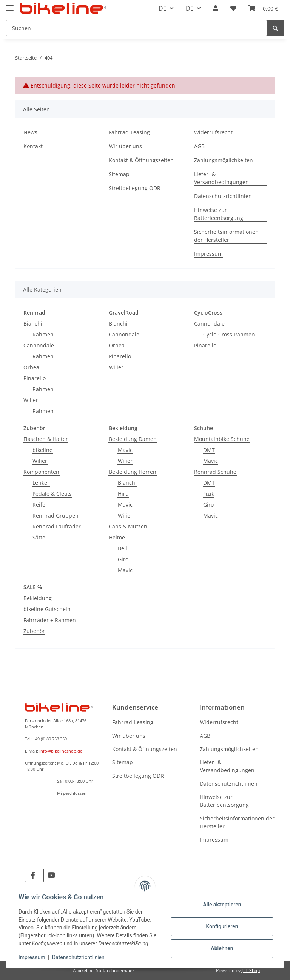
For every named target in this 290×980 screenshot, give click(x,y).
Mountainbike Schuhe (222, 439)
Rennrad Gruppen (56, 515)
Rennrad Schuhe (215, 472)
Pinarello (35, 378)
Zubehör (34, 631)
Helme (117, 537)
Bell (123, 548)
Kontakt (33, 146)
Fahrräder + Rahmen (50, 620)
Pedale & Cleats (52, 494)
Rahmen (43, 334)
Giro (123, 559)
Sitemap (119, 174)
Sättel (40, 537)
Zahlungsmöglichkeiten (224, 160)
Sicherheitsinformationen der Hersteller (226, 236)
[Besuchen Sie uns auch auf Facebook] (33, 875)
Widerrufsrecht (213, 132)
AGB (199, 146)
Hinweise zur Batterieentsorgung (219, 214)
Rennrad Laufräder (57, 526)
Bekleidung (38, 598)
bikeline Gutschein (47, 609)
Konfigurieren (222, 926)
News (30, 132)
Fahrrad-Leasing (129, 132)
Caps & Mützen (128, 526)
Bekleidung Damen (133, 439)
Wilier (31, 400)
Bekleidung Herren (133, 472)
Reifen (41, 505)
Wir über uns (125, 146)
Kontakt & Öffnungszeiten (141, 160)
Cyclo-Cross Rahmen (229, 334)
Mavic (125, 450)
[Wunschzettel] (233, 8)
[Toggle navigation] (10, 5)
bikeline (42, 450)
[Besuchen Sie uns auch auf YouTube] (51, 875)
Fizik (209, 494)
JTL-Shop (251, 970)
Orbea (31, 367)
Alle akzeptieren (222, 905)
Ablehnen (222, 948)
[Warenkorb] (263, 8)
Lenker (41, 483)
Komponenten (41, 472)
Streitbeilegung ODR (135, 188)
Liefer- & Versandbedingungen (221, 178)
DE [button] (163, 8)
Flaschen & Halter (46, 439)
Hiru (123, 494)
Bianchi (33, 323)
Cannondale (39, 345)
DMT (209, 450)
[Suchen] (137, 28)
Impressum (208, 254)
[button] (216, 8)
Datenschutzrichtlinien (223, 196)
